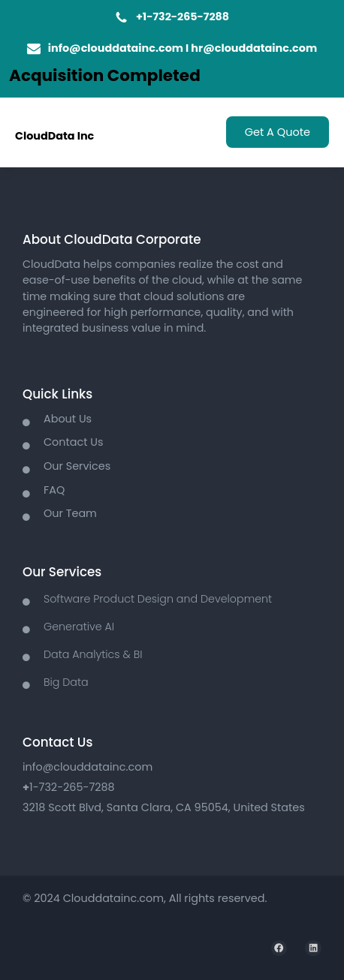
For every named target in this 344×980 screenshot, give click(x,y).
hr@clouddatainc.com (254, 48)
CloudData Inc (54, 136)
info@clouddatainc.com (116, 48)
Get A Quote (278, 132)
